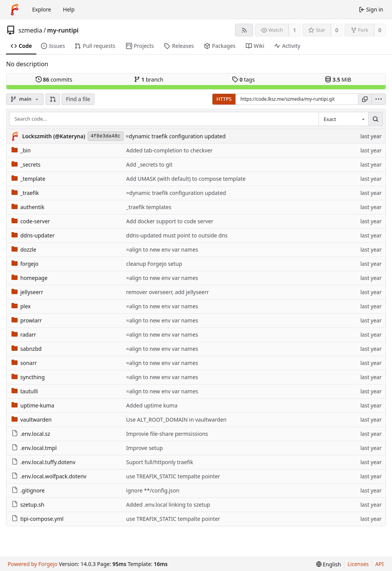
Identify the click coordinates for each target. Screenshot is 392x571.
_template (28, 179)
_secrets (26, 164)
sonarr (24, 363)
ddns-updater (33, 235)
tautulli (25, 391)
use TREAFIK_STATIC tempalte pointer (173, 476)
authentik (28, 207)
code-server (31, 221)
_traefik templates (149, 207)
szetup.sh (28, 505)
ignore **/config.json (153, 490)
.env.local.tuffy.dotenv (43, 462)
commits (54, 79)
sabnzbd (27, 349)
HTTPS (224, 99)
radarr (24, 335)
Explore (42, 9)
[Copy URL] (365, 99)
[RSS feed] (244, 30)
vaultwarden (32, 420)
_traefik (25, 193)
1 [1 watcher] (295, 30)
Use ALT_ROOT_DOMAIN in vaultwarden (176, 420)
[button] (53, 99)
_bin (21, 150)
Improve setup (145, 448)
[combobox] (343, 119)
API (379, 564)
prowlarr (27, 320)
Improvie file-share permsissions (167, 434)
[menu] (379, 99)
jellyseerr (27, 292)
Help (69, 9)
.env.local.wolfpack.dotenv (49, 476)
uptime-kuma (33, 405)
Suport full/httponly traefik (160, 462)
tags (243, 79)
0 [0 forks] (380, 30)
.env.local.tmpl (34, 448)
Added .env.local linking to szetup (168, 505)
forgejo (25, 264)
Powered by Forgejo (33, 564)
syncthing (28, 377)
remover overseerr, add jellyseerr (168, 292)
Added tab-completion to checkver (170, 150)
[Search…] (376, 119)
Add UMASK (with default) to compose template (186, 179)
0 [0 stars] (337, 30)
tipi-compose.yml (38, 519)
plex (21, 306)
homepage (29, 278)
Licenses (358, 564)
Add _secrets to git (149, 164)
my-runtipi (63, 30)
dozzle (24, 250)
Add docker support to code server (170, 221)
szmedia (30, 30)
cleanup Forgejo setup (154, 264)
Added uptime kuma (152, 405)
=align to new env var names (162, 250)
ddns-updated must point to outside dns (177, 235)
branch (149, 79)
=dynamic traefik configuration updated (176, 136)
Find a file (78, 99)
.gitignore (28, 490)
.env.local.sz (31, 434)
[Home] (15, 10)
